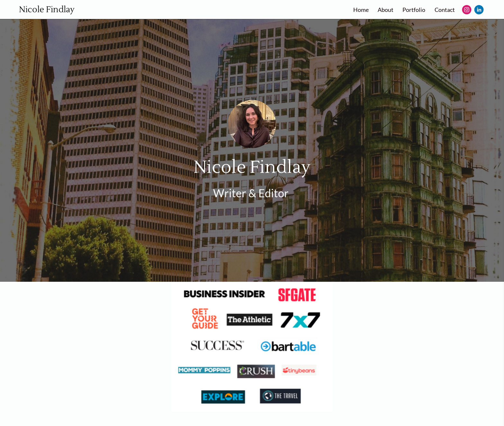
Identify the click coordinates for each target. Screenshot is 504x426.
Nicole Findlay (47, 10)
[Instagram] (467, 10)
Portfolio (414, 10)
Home (361, 10)
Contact (445, 10)
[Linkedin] (479, 10)
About (386, 10)
